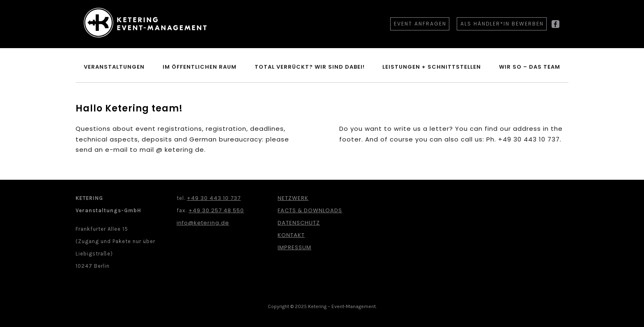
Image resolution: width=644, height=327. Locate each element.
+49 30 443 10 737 (214, 198)
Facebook (555, 28)
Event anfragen (420, 24)
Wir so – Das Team (530, 67)
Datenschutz (299, 223)
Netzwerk (293, 198)
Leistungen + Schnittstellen (432, 67)
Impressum (294, 247)
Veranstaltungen (114, 67)
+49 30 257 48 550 (216, 210)
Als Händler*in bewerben (502, 24)
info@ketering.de (203, 223)
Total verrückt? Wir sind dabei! (310, 67)
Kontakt (291, 235)
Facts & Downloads (310, 210)
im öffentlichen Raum (200, 67)
